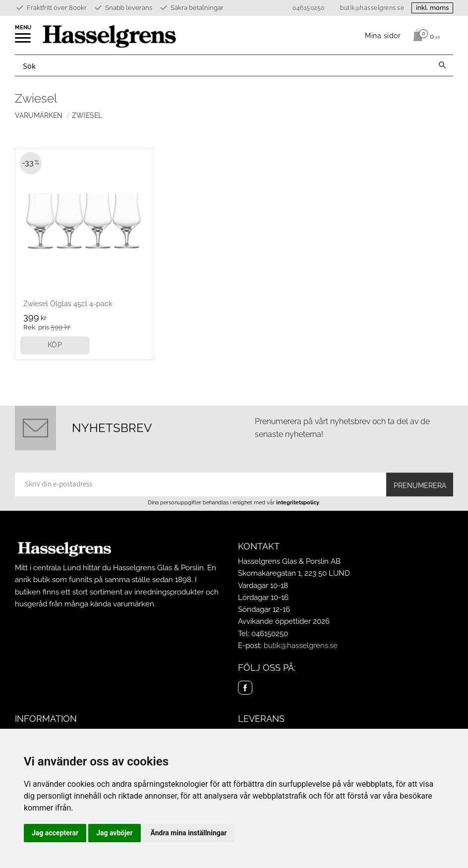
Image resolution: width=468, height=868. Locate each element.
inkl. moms (432, 8)
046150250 (309, 8)
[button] (24, 41)
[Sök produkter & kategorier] (223, 65)
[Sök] (442, 65)
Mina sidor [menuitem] (383, 35)
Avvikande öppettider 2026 (284, 621)
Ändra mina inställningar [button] (189, 833)
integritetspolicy (298, 502)
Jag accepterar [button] (55, 833)
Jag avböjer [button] (114, 833)
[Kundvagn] (424, 35)
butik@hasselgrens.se (372, 8)
